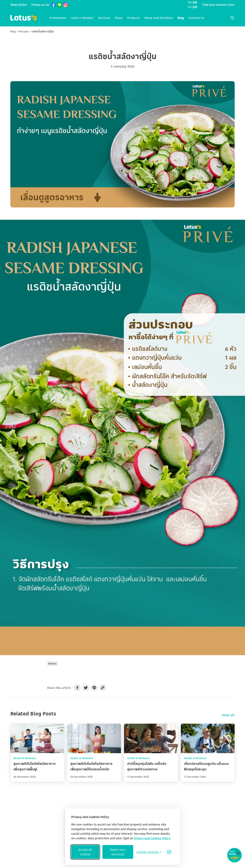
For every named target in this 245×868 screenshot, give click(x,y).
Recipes (24, 31)
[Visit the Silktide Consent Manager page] (169, 852)
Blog (181, 18)
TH (189, 2)
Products (134, 18)
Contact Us (196, 18)
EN (195, 2)
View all (228, 715)
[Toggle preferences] (149, 852)
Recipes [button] (52, 663)
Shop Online (19, 5)
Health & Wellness (25, 758)
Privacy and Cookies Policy (152, 838)
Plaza (119, 18)
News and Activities (159, 18)
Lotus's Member (82, 18)
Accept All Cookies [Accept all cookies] (85, 852)
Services (104, 18)
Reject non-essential (118, 852)
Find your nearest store (219, 5)
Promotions (58, 18)
